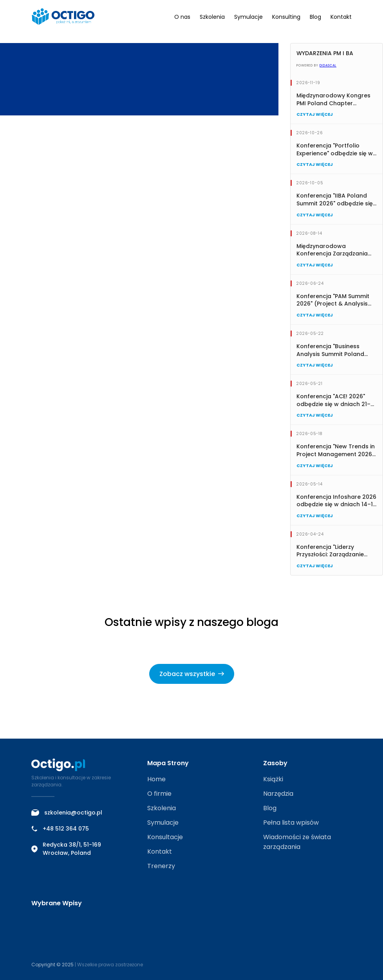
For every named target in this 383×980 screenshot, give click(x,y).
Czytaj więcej (317, 114)
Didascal (328, 66)
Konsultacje (165, 837)
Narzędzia (278, 794)
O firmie (159, 794)
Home (156, 779)
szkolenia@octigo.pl (67, 813)
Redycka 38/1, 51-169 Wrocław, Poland (66, 849)
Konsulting (286, 17)
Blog (315, 17)
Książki (273, 779)
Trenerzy (161, 866)
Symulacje (248, 17)
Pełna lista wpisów (291, 823)
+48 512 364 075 (60, 829)
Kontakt (341, 17)
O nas (182, 17)
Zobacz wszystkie (192, 674)
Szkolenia (212, 17)
